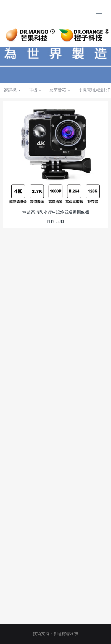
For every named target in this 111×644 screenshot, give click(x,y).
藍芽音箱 (60, 90)
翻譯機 (12, 90)
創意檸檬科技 (66, 634)
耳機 (35, 90)
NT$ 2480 (55, 222)
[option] (55, 53)
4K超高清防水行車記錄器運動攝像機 (55, 212)
